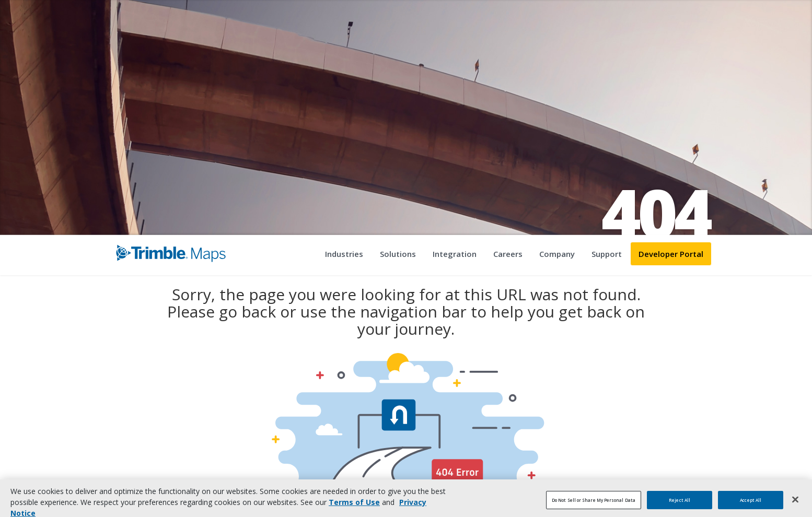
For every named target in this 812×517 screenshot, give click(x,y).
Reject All (680, 504)
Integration (455, 254)
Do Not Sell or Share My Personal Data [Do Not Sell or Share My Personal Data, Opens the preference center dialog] (594, 504)
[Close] (795, 503)
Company (557, 254)
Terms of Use (354, 506)
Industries (344, 254)
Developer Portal (671, 254)
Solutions (398, 254)
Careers (508, 254)
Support (607, 254)
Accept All (751, 504)
